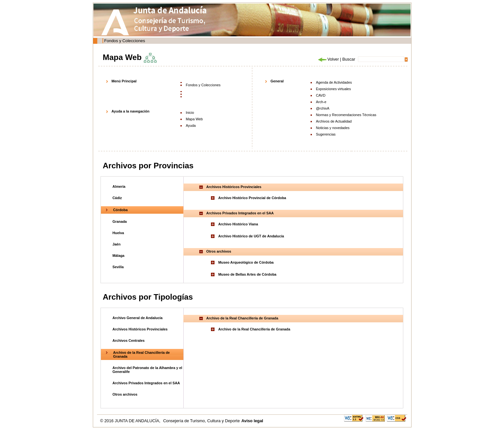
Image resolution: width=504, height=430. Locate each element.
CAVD (321, 95)
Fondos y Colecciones (125, 41)
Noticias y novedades (333, 128)
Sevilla (118, 267)
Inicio (190, 113)
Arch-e (321, 102)
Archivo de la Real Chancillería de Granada (254, 329)
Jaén (117, 244)
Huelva (118, 233)
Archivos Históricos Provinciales (140, 329)
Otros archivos (125, 394)
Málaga (119, 256)
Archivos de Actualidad (334, 121)
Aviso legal (252, 421)
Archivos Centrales (129, 340)
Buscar (349, 59)
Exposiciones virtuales (334, 89)
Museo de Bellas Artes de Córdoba (247, 274)
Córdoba (121, 210)
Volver (328, 59)
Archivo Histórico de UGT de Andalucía (251, 236)
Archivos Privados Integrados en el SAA (146, 383)
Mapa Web (194, 119)
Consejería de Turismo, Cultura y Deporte (202, 421)
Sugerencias (326, 134)
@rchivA (323, 108)
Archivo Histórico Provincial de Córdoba (252, 198)
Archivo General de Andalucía (138, 318)
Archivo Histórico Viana (238, 224)
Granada (120, 221)
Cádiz (117, 198)
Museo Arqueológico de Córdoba (246, 262)
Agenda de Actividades (334, 82)
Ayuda (191, 125)
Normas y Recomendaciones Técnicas (346, 115)
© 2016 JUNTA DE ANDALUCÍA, (131, 421)
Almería (119, 186)
